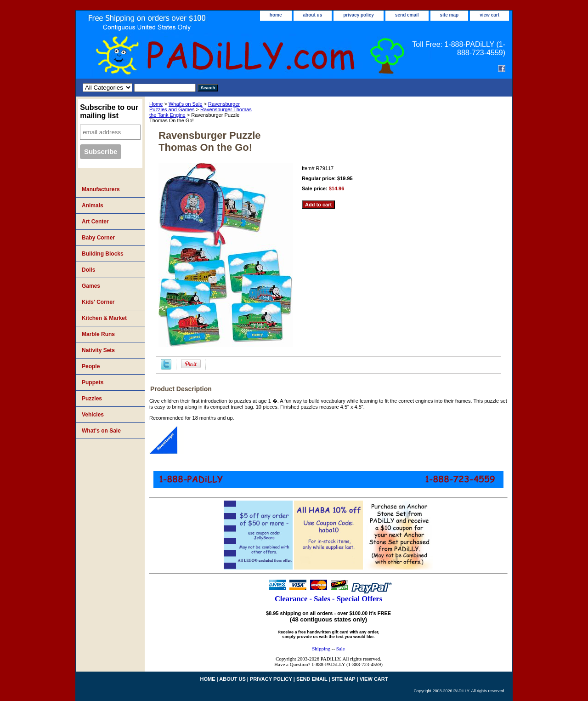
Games (91, 286)
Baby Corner (98, 238)
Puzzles (92, 399)
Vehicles (93, 415)
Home (156, 104)
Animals (93, 205)
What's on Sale (186, 104)
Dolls (88, 270)
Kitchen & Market (104, 318)
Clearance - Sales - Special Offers (328, 599)
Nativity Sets (98, 350)
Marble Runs (98, 334)
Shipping (321, 649)
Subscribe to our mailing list (109, 111)
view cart (489, 15)
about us (313, 15)
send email (407, 15)
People (91, 366)
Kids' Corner (98, 302)
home (276, 15)
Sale (341, 649)
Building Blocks (103, 254)
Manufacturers (101, 189)
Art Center (95, 222)
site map (449, 15)
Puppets (93, 382)
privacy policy (359, 15)
